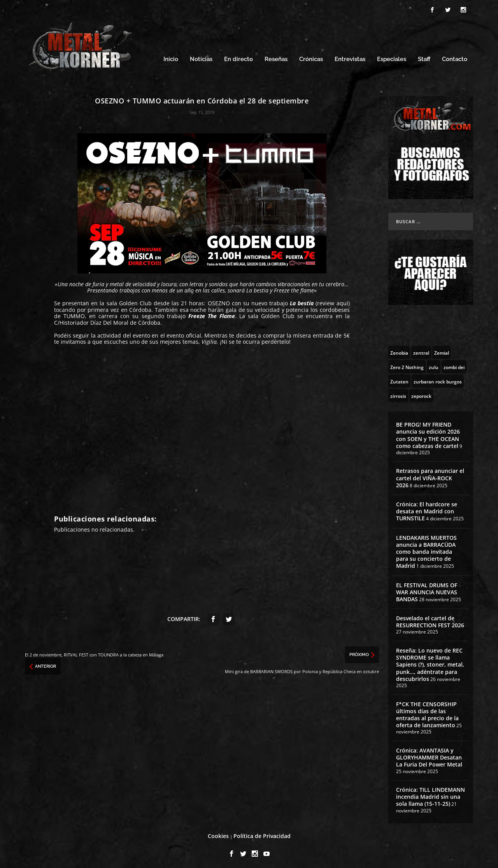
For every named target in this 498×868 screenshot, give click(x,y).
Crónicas (311, 57)
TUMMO (74, 314)
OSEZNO (219, 301)
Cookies (218, 834)
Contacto (455, 57)
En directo (238, 57)
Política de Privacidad (262, 834)
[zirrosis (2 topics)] (398, 393)
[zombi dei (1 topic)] (454, 364)
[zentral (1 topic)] (421, 350)
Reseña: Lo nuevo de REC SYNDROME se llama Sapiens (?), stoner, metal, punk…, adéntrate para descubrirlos (430, 662)
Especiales (392, 57)
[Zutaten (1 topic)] (399, 379)
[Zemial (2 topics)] (442, 350)
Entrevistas (350, 57)
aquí (342, 301)
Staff (424, 57)
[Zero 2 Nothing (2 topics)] (407, 364)
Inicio (171, 57)
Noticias (201, 57)
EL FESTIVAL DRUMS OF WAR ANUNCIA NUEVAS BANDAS (427, 590)
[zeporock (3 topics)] (421, 393)
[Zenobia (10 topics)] (399, 350)
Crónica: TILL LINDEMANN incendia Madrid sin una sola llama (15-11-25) (430, 794)
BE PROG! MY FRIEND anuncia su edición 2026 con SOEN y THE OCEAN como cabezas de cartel (428, 433)
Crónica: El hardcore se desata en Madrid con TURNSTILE (427, 509)
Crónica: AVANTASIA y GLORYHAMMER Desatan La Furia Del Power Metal (429, 755)
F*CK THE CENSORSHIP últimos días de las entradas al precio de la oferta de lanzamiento (427, 712)
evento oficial (184, 333)
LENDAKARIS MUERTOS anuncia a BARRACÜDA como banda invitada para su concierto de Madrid (426, 549)
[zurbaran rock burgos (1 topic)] (438, 379)
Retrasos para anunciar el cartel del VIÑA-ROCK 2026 (430, 476)
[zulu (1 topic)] (434, 364)
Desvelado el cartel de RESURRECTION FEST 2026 (430, 619)
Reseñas (276, 57)
